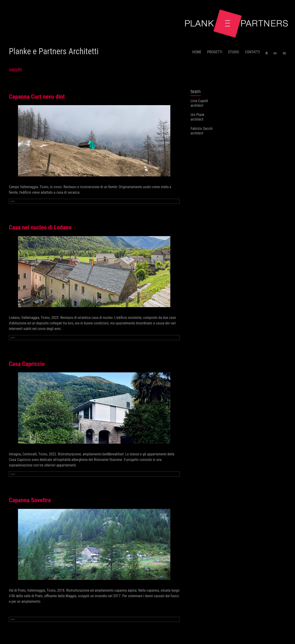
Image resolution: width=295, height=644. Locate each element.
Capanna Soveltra (30, 500)
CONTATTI (252, 52)
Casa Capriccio (27, 364)
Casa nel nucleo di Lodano (40, 227)
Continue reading (21, 610)
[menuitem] (267, 51)
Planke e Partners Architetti (54, 51)
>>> (13, 201)
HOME (197, 52)
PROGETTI (215, 52)
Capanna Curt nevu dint (37, 97)
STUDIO (233, 52)
